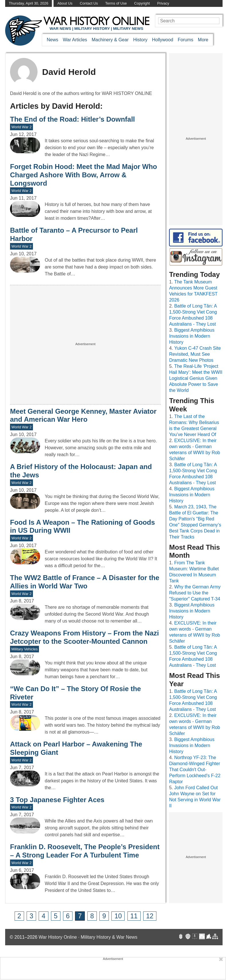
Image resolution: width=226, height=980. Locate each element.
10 (118, 916)
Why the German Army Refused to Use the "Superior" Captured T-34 (195, 593)
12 (150, 916)
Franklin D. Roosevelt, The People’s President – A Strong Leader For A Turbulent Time (85, 851)
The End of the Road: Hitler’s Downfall (72, 119)
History (140, 40)
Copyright (142, 3)
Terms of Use (116, 3)
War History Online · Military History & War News (88, 937)
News (52, 40)
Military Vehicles (25, 649)
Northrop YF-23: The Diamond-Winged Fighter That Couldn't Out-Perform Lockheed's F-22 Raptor (195, 770)
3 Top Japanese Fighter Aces (57, 800)
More (203, 40)
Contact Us (89, 3)
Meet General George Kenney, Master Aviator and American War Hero (83, 415)
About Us (65, 3)
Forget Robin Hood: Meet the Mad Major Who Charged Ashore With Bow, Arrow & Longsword (83, 175)
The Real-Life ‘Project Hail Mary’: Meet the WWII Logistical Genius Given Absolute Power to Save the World (196, 378)
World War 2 (21, 127)
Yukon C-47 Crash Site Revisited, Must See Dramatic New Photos (195, 354)
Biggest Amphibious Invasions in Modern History (192, 336)
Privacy (163, 3)
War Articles (75, 40)
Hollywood (163, 40)
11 (134, 916)
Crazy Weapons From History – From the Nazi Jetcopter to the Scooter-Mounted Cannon (84, 637)
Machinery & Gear (110, 40)
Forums (186, 40)
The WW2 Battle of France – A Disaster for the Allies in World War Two (85, 582)
